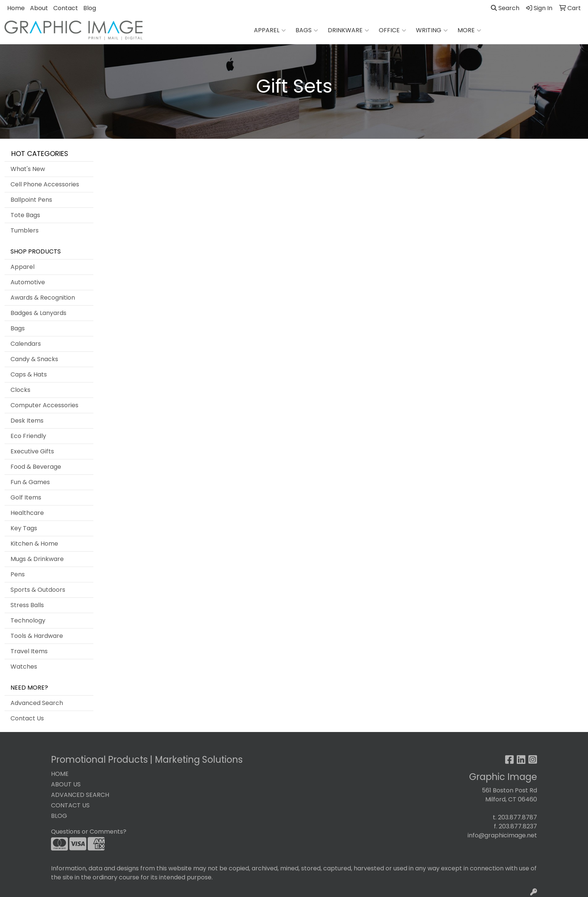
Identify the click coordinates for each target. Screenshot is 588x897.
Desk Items (27, 421)
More (469, 30)
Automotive (28, 282)
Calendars (26, 344)
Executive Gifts (32, 451)
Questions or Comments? (89, 832)
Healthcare (27, 513)
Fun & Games (30, 482)
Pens (18, 574)
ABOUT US (66, 784)
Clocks (20, 390)
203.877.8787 (517, 817)
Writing (432, 30)
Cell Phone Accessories (45, 184)
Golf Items (26, 497)
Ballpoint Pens (31, 200)
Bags (307, 30)
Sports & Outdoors (38, 590)
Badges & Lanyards (38, 313)
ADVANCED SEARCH (80, 795)
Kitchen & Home (34, 544)
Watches (24, 667)
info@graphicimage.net (502, 835)
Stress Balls (27, 605)
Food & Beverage (36, 467)
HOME (60, 774)
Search (505, 8)
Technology (28, 620)
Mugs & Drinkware (37, 559)
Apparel (270, 30)
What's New (28, 169)
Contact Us (27, 718)
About (39, 8)
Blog (90, 8)
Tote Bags (25, 215)
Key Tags (24, 528)
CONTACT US (70, 805)
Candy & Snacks (34, 359)
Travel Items (29, 651)
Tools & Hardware (37, 636)
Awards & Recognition (43, 298)
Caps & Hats (29, 374)
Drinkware (348, 30)
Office (392, 30)
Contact (66, 8)
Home (16, 8)
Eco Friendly (28, 436)
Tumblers (25, 230)
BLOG (59, 816)
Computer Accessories (44, 405)
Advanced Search (37, 703)
